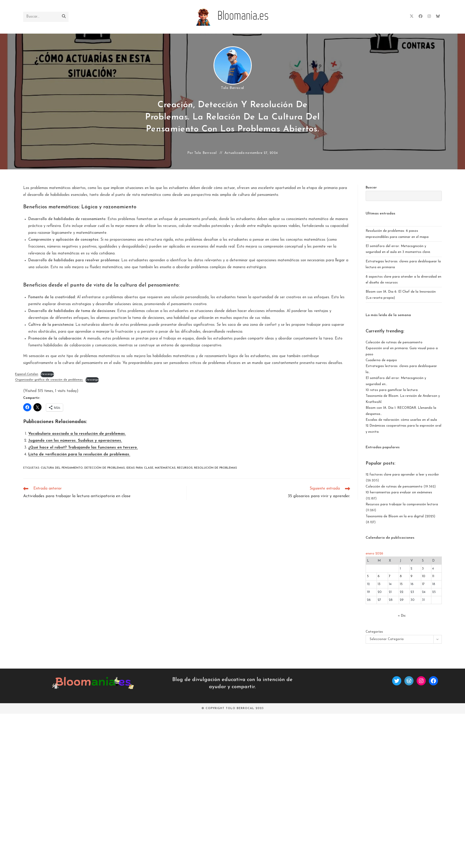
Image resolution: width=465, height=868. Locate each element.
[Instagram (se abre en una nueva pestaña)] (429, 16)
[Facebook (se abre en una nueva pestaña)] (421, 16)
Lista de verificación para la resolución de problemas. (79, 455)
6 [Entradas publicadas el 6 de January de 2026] (379, 576)
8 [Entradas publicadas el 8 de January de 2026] (401, 576)
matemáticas (165, 468)
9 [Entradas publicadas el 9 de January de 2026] (411, 576)
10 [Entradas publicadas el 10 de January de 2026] (424, 576)
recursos (185, 468)
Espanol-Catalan (27, 374)
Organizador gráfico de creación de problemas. (49, 380)
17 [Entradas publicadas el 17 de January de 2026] (423, 584)
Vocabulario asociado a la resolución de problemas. (77, 434)
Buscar (371, 188)
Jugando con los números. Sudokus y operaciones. (75, 441)
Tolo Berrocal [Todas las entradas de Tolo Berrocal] (232, 88)
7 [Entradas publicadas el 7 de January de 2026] (390, 576)
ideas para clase (140, 468)
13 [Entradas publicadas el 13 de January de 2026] (379, 584)
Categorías (374, 632)
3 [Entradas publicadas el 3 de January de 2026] (423, 569)
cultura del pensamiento (62, 468)
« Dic (402, 616)
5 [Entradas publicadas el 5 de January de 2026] (368, 576)
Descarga (47, 374)
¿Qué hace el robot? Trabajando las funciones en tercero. (83, 448)
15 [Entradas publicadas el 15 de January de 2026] (401, 584)
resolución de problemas (216, 468)
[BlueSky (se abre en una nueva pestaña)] (438, 16)
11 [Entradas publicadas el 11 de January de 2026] (433, 576)
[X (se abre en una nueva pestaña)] (412, 16)
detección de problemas (105, 468)
